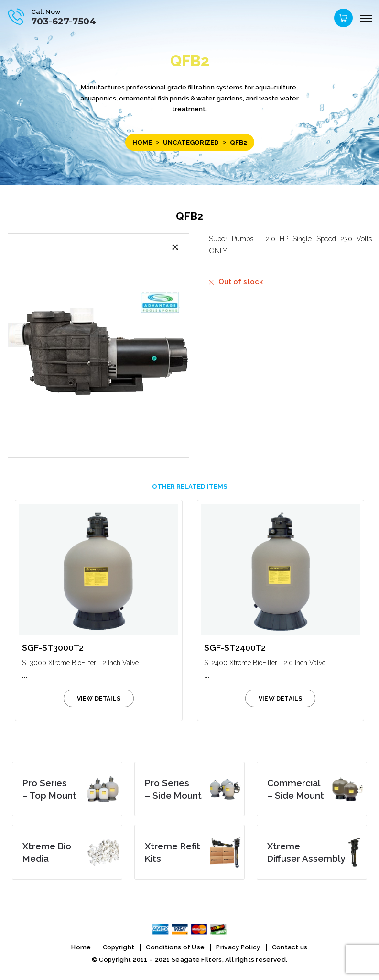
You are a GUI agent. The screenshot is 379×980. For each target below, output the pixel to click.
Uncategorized (191, 142)
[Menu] (366, 19)
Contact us (290, 947)
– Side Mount (173, 789)
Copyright (119, 947)
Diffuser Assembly (306, 852)
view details (99, 699)
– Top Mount (49, 789)
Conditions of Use (175, 947)
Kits (173, 852)
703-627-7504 (64, 21)
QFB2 (189, 216)
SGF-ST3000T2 (53, 648)
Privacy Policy (238, 947)
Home (142, 142)
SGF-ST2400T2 (235, 648)
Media (47, 852)
